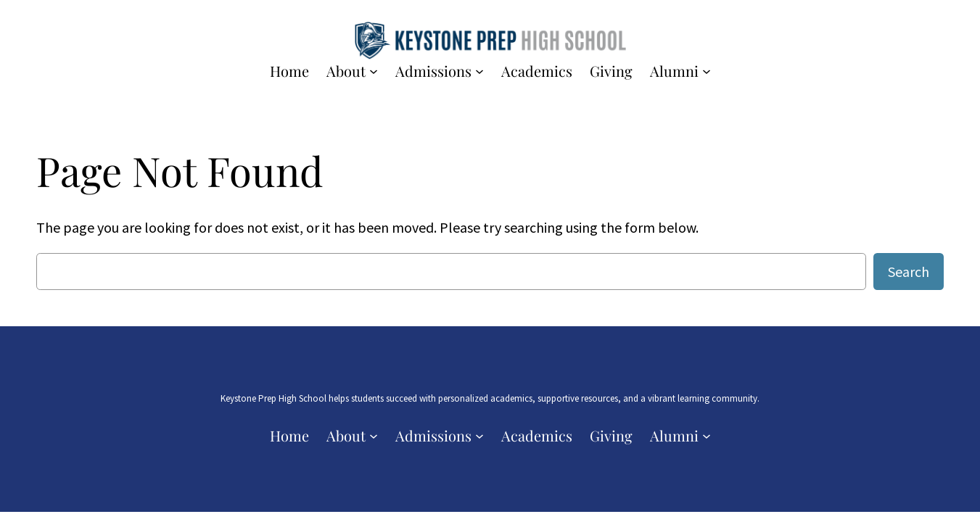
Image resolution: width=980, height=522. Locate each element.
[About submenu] (374, 71)
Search (909, 272)
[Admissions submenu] (479, 71)
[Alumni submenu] (707, 71)
